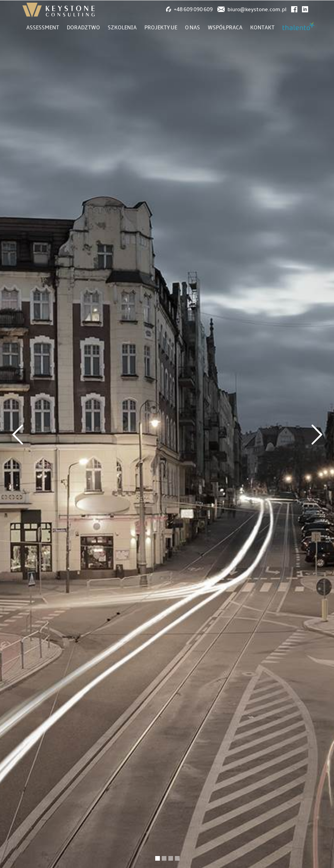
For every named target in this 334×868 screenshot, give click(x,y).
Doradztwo (83, 28)
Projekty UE (161, 28)
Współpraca (225, 28)
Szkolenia (122, 28)
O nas (192, 28)
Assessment (43, 28)
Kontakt (262, 28)
